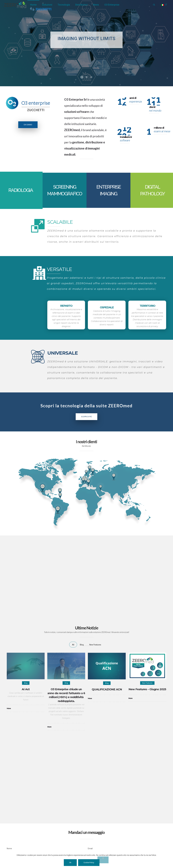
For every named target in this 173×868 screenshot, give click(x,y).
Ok (70, 863)
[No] (103, 860)
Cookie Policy (89, 863)
